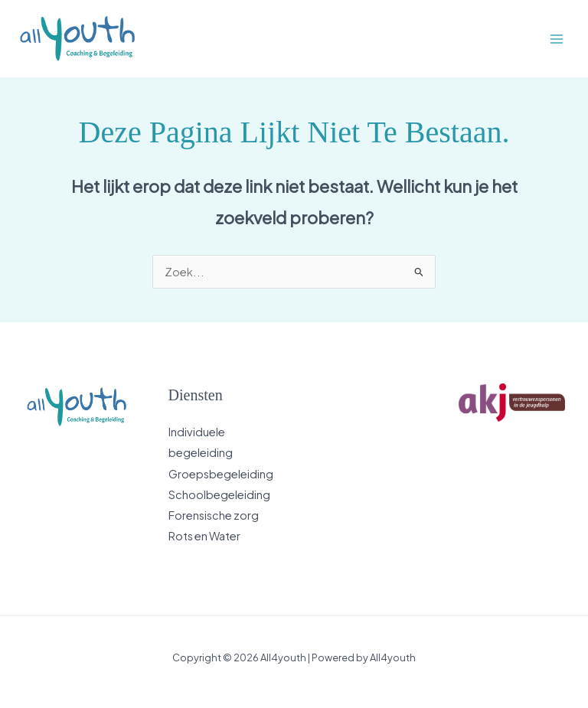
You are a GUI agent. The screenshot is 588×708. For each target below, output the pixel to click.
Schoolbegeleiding (219, 494)
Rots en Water (204, 536)
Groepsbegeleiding (221, 474)
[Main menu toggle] (557, 39)
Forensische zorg (214, 515)
